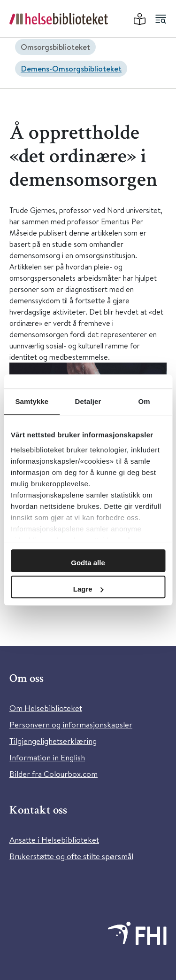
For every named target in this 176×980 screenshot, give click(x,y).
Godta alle (88, 563)
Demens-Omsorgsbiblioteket (71, 68)
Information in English (47, 757)
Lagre (88, 589)
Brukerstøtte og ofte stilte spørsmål (71, 856)
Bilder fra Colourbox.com (54, 774)
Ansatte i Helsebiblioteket (54, 840)
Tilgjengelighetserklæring (53, 741)
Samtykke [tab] (32, 401)
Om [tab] (144, 401)
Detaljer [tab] (88, 401)
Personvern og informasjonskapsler (71, 724)
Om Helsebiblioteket (46, 708)
